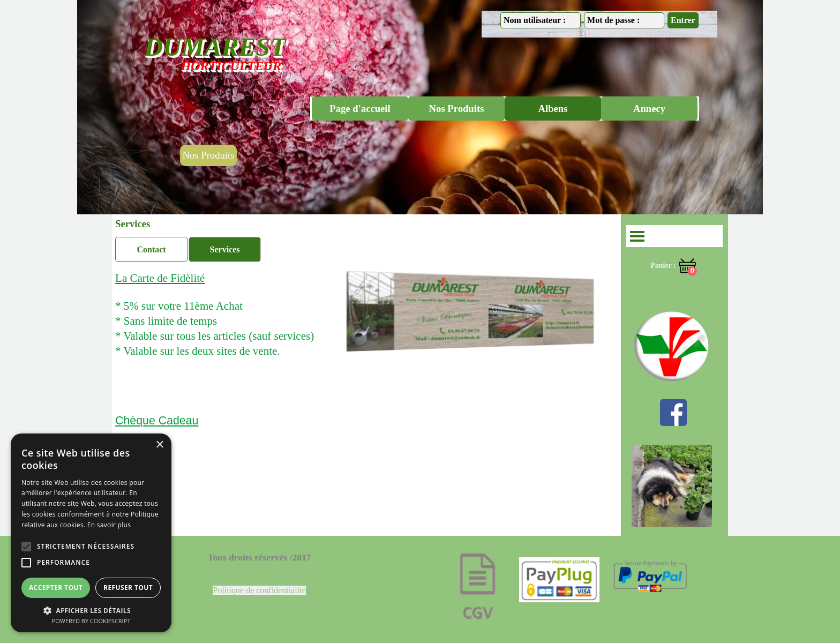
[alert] (91, 533)
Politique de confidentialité (259, 590)
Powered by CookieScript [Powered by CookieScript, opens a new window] (91, 621)
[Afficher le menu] (637, 236)
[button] (91, 610)
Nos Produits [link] (209, 155)
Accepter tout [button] (56, 588)
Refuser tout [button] (128, 588)
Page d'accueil (360, 109)
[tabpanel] (239, 321)
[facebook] (673, 413)
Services (225, 249)
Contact (151, 249)
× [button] (159, 445)
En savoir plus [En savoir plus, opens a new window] (109, 525)
